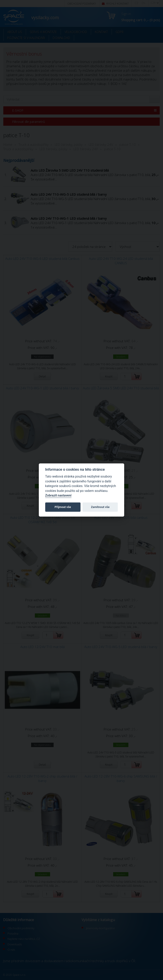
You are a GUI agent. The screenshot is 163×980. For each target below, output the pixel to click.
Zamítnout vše (100, 507)
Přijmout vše (63, 507)
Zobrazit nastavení (58, 496)
